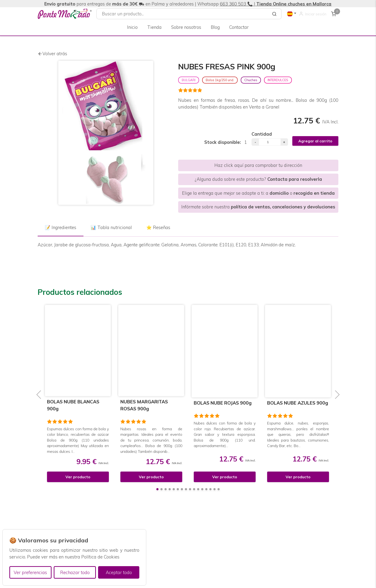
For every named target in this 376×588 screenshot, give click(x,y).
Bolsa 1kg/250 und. (220, 80)
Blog (215, 27)
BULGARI (189, 80)
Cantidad (262, 134)
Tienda (154, 27)
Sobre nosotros (186, 27)
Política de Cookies (100, 557)
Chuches (251, 80)
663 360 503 (233, 4)
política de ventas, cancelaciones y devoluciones (283, 207)
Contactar (239, 27)
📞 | (289, 4)
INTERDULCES (278, 80)
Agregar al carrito (315, 141)
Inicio (132, 27)
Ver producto (78, 477)
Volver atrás (52, 54)
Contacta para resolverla (295, 179)
